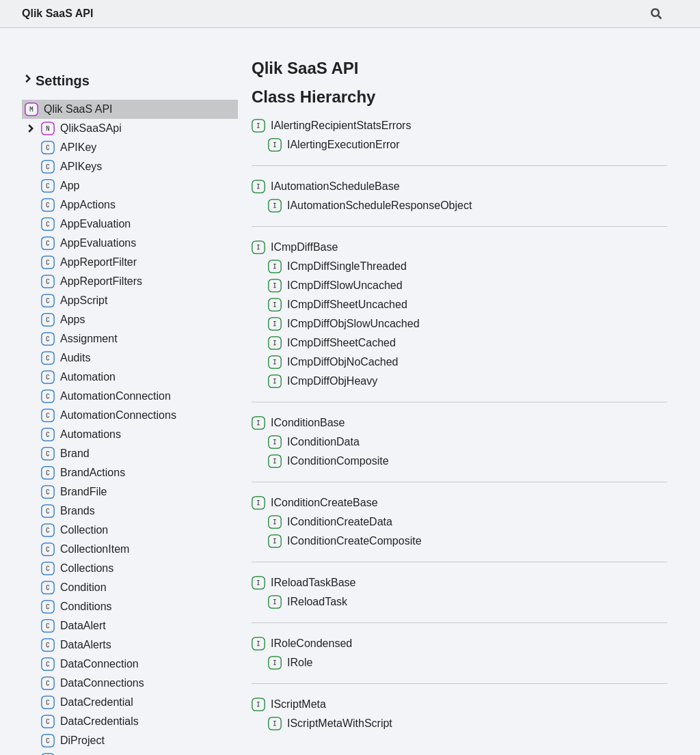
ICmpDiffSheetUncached (338, 305)
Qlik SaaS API (57, 13)
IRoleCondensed (302, 644)
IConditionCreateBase (315, 503)
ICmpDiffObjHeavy (323, 381)
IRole (290, 663)
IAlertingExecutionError (334, 145)
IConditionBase (298, 423)
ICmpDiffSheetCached (332, 343)
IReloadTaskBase (304, 583)
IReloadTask (308, 602)
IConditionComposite (328, 461)
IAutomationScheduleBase (326, 187)
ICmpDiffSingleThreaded (337, 266)
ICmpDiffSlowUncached (335, 286)
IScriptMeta (289, 704)
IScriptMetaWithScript (330, 724)
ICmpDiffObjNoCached (333, 362)
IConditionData (314, 442)
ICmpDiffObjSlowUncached (344, 324)
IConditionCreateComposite (345, 541)
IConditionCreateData (330, 522)
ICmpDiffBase (295, 247)
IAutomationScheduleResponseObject (370, 206)
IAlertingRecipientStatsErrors (331, 126)
